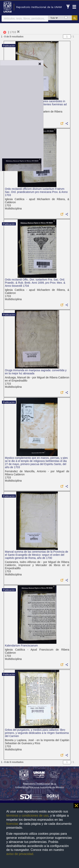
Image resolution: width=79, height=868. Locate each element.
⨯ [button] (76, 806)
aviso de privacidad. (20, 854)
